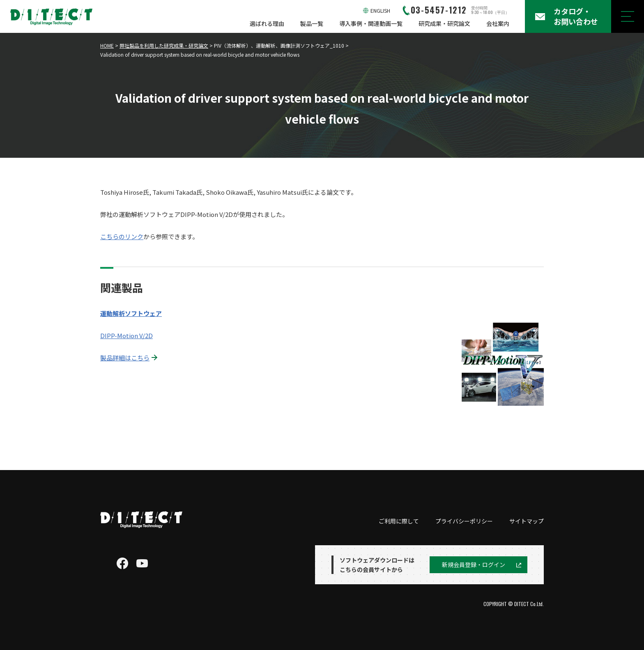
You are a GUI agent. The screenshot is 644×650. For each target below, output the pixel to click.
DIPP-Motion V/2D (126, 335)
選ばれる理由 (267, 23)
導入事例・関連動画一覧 (371, 23)
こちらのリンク (122, 236)
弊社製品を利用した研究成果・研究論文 (164, 45)
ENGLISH (380, 10)
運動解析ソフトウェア (131, 313)
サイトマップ (527, 521)
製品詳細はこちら (125, 358)
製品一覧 (312, 23)
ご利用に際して (399, 521)
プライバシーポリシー (464, 521)
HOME (107, 45)
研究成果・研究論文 (444, 23)
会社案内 (498, 23)
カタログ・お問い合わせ (576, 16)
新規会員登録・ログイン (474, 565)
